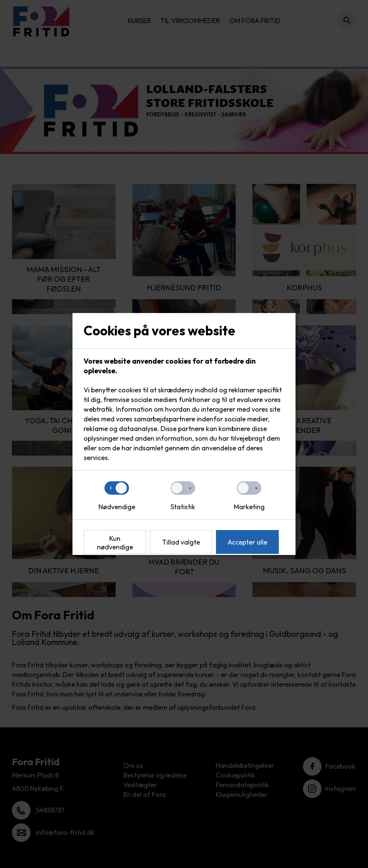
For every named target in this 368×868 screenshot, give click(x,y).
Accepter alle (247, 542)
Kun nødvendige (115, 543)
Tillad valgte (181, 542)
